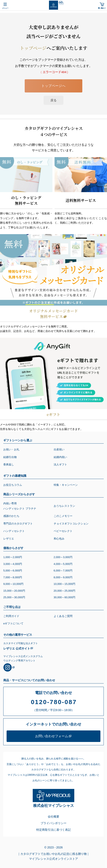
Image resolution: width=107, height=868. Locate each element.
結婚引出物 (10, 457)
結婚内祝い (60, 457)
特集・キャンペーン (66, 485)
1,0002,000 (13, 557)
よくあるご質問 (63, 616)
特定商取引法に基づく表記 (53, 830)
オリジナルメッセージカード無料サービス (53, 314)
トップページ (33, 48)
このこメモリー (63, 516)
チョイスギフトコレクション (71, 524)
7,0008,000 (13, 577)
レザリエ (9, 539)
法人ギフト (60, 464)
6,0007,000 (63, 571)
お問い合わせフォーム (52, 736)
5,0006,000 (13, 571)
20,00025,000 (65, 591)
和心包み (59, 539)
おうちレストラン (64, 506)
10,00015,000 (65, 584)
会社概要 (53, 817)
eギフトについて (13, 623)
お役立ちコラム (13, 485)
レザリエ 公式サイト (17, 648)
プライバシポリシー (53, 823)
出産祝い (59, 449)
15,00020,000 (14, 591)
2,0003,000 (63, 557)
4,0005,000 (63, 564)
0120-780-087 (54, 702)
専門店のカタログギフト (18, 524)
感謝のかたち (11, 516)
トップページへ (53, 86)
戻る (53, 100)
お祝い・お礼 (11, 449)
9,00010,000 (13, 584)
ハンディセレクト (14, 531)
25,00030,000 (14, 597)
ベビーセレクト (63, 531)
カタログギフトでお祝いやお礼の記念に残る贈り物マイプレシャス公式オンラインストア (55, 856)
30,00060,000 (65, 597)
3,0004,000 (13, 564)
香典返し (9, 464)
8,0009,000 (63, 577)
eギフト (53, 414)
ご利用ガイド (11, 616)
